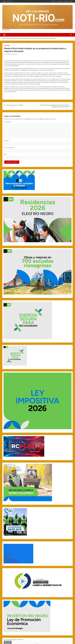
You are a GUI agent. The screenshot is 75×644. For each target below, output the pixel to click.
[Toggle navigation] (4, 35)
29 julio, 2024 (7, 54)
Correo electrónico (10, 148)
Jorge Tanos (15, 54)
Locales (53, 1)
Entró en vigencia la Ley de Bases (15, 105)
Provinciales (59, 1)
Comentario (8, 122)
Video (71, 1)
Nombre (7, 141)
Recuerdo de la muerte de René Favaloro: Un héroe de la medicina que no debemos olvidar (54, 106)
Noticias (7, 46)
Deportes (66, 1)
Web (5, 154)
